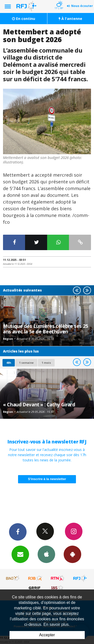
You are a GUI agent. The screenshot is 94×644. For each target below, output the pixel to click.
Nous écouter (82, 6)
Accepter (47, 635)
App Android (72, 554)
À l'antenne (70, 19)
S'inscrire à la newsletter (47, 479)
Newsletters (20, 554)
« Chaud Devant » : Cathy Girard (39, 404)
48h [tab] (9, 363)
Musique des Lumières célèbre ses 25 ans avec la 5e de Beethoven (46, 329)
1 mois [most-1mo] (46, 363)
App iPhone (46, 554)
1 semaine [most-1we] (26, 363)
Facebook (18, 532)
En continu (24, 19)
